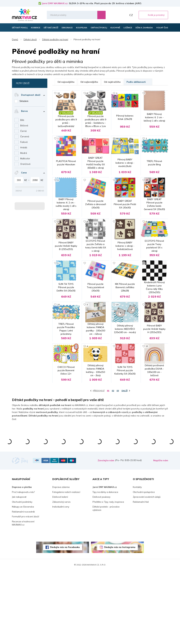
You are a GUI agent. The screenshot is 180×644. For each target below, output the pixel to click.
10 (58, 93)
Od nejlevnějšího (89, 82)
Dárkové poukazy (101, 571)
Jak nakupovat (19, 571)
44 (117, 146)
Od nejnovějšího (66, 82)
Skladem (24, 101)
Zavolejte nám (106, 534)
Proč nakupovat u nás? (23, 566)
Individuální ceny (61, 580)
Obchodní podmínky (22, 575)
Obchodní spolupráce (144, 566)
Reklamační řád (141, 575)
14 (117, 356)
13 (147, 409)
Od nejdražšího (112, 82)
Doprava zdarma (61, 561)
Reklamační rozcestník (23, 585)
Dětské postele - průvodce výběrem (106, 582)
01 (108, 464)
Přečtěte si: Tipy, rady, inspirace (108, 575)
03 (118, 464)
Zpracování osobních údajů (147, 571)
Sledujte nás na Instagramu (120, 621)
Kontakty (137, 561)
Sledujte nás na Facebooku (65, 621)
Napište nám (161, 534)
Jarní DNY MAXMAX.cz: (55, 3)
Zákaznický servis (61, 575)
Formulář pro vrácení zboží (25, 590)
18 (147, 198)
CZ (131, 15)
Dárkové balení (60, 571)
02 (113, 464)
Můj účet (124, 15)
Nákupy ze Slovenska (23, 580)
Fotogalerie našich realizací (66, 566)
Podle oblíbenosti (138, 82)
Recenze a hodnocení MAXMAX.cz (23, 597)
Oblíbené (117, 15)
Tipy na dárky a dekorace (105, 566)
